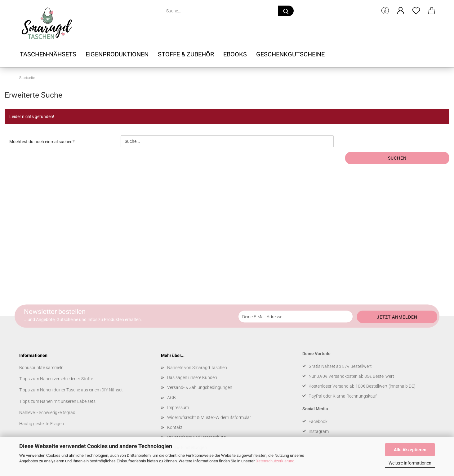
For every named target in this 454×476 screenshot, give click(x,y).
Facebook (318, 421)
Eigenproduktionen (117, 54)
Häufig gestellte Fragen (42, 424)
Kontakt (175, 427)
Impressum (178, 408)
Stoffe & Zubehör (186, 54)
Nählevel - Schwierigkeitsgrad (47, 412)
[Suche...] (286, 11)
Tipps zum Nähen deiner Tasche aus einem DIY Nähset (71, 390)
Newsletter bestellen (55, 312)
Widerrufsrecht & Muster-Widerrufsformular (209, 417)
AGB (171, 398)
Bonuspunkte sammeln (41, 368)
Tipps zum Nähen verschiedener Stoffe (56, 379)
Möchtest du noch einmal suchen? (42, 142)
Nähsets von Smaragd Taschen (197, 368)
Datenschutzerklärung (275, 461)
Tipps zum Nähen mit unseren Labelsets (57, 401)
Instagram (319, 431)
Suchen (397, 158)
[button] (401, 11)
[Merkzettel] (416, 11)
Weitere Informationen (410, 463)
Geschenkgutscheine (290, 54)
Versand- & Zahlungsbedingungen (200, 387)
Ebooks (235, 54)
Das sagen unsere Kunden (192, 377)
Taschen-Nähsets (48, 54)
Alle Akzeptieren (410, 450)
